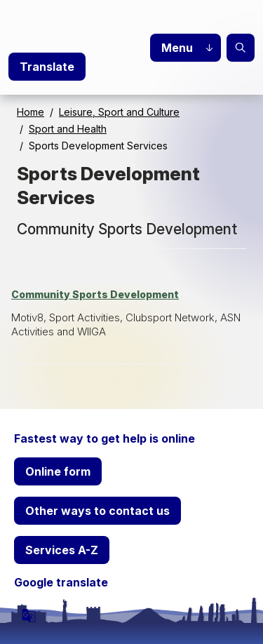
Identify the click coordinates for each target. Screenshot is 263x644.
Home (31, 112)
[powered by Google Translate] (29, 615)
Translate (47, 67)
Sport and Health (68, 129)
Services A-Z (62, 550)
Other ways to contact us (97, 511)
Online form (58, 471)
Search (241, 48)
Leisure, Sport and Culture (119, 112)
